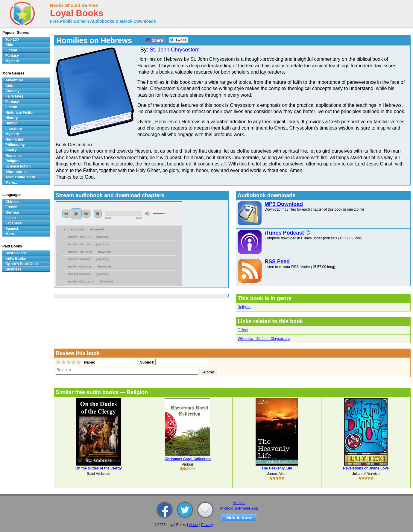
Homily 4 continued (79, 274)
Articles (239, 503)
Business (13, 269)
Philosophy (15, 145)
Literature (14, 129)
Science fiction (18, 166)
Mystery (12, 61)
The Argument (76, 229)
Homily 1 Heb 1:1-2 (79, 237)
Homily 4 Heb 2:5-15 (80, 267)
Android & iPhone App (239, 508)
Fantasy (12, 56)
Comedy (12, 91)
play (76, 214)
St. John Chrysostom (175, 50)
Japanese (14, 223)
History (12, 118)
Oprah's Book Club (22, 264)
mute (147, 213)
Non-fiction (15, 139)
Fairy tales (14, 96)
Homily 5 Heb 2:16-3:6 (81, 282)
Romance (13, 156)
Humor (11, 123)
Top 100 (12, 39)
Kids (9, 45)
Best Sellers (16, 253)
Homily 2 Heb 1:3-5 (79, 244)
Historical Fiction (20, 113)
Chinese (12, 202)
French (11, 207)
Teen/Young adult (20, 177)
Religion (244, 307)
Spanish (12, 229)
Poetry (11, 150)
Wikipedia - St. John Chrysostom (264, 339)
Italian (11, 218)
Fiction (11, 50)
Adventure (14, 80)
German (12, 212)
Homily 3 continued (79, 259)
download (97, 229)
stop (98, 214)
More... (11, 183)
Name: (89, 362)
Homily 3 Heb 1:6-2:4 (80, 252)
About (193, 525)
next (86, 214)
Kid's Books (16, 259)
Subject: (146, 362)
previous (66, 214)
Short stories (16, 172)
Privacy (207, 525)
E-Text (243, 330)
